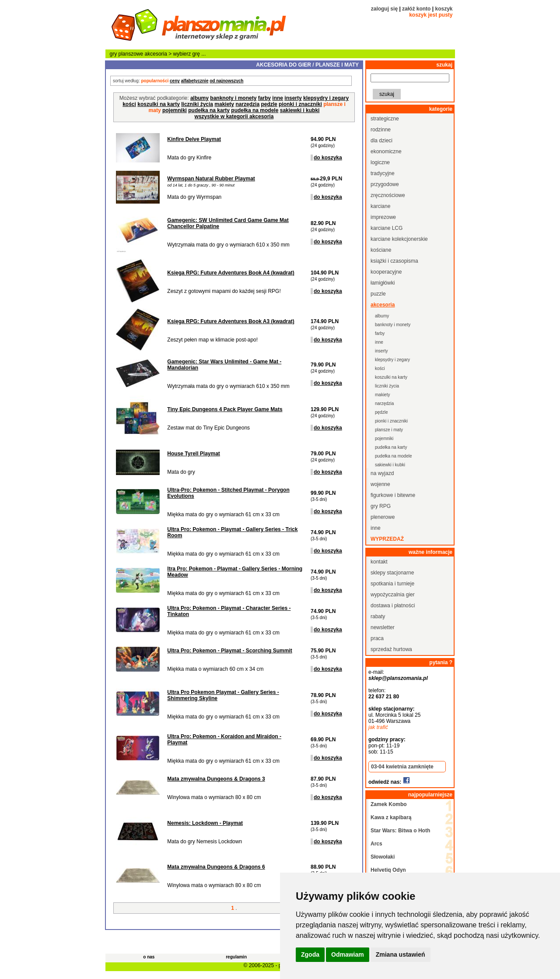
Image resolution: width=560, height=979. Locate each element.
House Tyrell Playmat (194, 454)
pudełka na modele (255, 110)
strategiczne (385, 119)
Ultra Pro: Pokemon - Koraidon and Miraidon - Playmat (224, 740)
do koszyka (328, 158)
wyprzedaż (387, 539)
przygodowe (385, 184)
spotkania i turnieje (392, 584)
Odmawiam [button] (348, 954)
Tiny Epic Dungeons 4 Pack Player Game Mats (225, 409)
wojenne (380, 484)
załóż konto (416, 9)
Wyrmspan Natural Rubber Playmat (211, 179)
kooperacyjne (386, 272)
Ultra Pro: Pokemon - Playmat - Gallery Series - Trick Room (232, 532)
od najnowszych (226, 81)
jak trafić (378, 727)
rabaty (378, 616)
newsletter (383, 627)
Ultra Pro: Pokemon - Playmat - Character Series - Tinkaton (229, 611)
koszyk (444, 9)
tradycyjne (383, 173)
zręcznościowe (388, 195)
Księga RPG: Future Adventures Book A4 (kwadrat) (231, 273)
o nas (149, 957)
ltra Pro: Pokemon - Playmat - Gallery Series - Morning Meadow (235, 572)
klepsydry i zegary (326, 98)
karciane (380, 206)
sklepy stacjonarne (392, 573)
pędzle (269, 104)
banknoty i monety (233, 98)
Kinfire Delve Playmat (194, 139)
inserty (293, 98)
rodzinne (381, 130)
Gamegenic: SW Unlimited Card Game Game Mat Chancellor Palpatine (228, 223)
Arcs (376, 844)
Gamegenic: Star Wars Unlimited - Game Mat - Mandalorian (224, 365)
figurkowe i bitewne (393, 495)
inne (278, 98)
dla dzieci (381, 141)
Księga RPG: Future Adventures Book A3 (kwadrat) (231, 321)
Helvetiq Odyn (388, 870)
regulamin (236, 957)
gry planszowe (127, 54)
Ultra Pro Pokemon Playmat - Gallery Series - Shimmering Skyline (223, 695)
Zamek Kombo (389, 804)
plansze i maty (389, 430)
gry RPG (381, 506)
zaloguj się (384, 9)
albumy (199, 98)
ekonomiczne (386, 151)
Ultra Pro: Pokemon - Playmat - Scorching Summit (229, 651)
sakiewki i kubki (300, 110)
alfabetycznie (195, 81)
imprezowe (383, 217)
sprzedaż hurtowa (391, 649)
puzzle (378, 294)
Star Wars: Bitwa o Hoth (400, 831)
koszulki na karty (159, 104)
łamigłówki (383, 283)
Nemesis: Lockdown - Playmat (205, 823)
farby (264, 98)
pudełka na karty (209, 110)
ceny (175, 81)
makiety (224, 104)
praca (377, 638)
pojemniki (175, 110)
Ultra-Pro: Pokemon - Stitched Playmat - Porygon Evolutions (228, 493)
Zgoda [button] (310, 954)
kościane (381, 250)
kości (129, 104)
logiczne (380, 162)
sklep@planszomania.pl (398, 678)
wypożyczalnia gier (393, 595)
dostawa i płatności (393, 606)
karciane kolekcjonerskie (399, 239)
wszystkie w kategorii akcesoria (234, 116)
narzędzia (247, 104)
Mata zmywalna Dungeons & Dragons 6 (216, 867)
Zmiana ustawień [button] (401, 954)
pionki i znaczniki (300, 104)
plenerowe (383, 517)
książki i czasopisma (394, 261)
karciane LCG (387, 228)
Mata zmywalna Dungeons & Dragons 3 (216, 779)
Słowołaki (383, 857)
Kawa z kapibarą (391, 817)
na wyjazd (382, 473)
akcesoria (156, 54)
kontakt (379, 562)
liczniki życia (197, 104)
